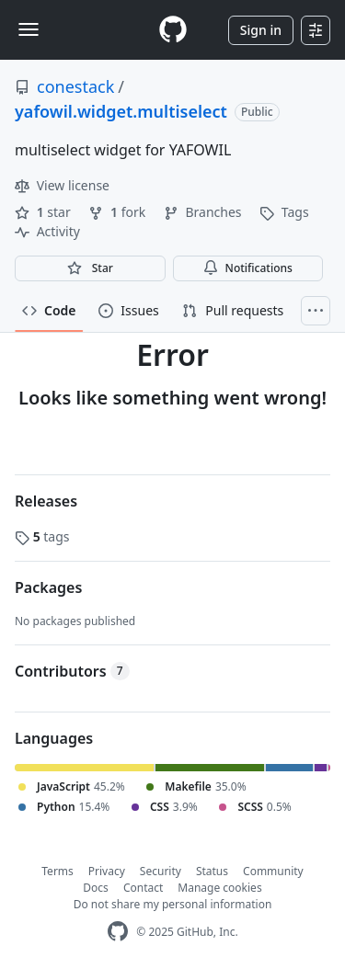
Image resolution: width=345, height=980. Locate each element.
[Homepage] (173, 30)
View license (62, 185)
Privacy (107, 871)
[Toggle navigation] (29, 29)
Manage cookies (219, 888)
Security (161, 871)
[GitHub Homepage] (118, 932)
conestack (75, 86)
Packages (48, 587)
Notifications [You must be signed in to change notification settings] (248, 268)
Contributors (72, 671)
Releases (46, 501)
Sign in (261, 30)
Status (212, 871)
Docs (96, 888)
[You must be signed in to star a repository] (90, 268)
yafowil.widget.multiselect (121, 111)
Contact (143, 888)
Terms (57, 871)
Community (273, 871)
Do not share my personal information (173, 904)
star (44, 212)
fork (118, 212)
